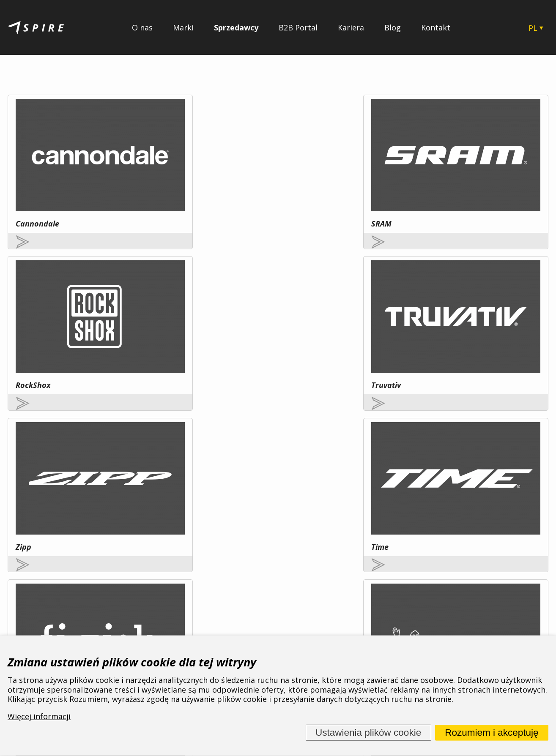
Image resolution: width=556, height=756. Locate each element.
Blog (393, 27)
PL (533, 28)
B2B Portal (298, 27)
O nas (142, 27)
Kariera (351, 27)
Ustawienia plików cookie (368, 733)
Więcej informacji (101, 546)
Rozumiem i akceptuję (492, 733)
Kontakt (436, 27)
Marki (183, 27)
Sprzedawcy (236, 27)
